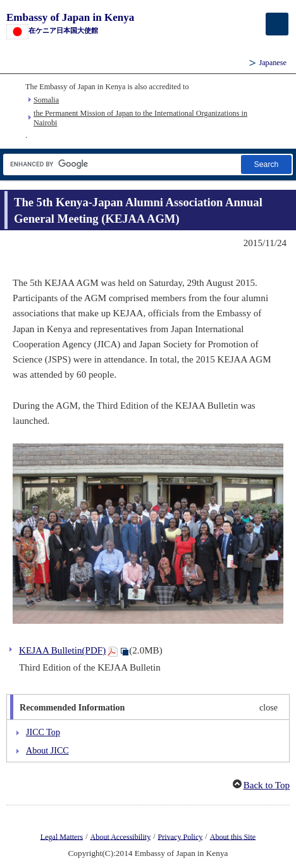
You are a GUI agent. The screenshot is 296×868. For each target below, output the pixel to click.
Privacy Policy (181, 836)
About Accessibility (121, 836)
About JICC (47, 750)
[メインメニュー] (277, 24)
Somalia (46, 100)
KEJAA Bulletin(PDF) (62, 650)
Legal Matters (62, 836)
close (268, 707)
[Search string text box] (121, 164)
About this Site (233, 836)
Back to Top (267, 785)
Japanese (273, 63)
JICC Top (43, 732)
